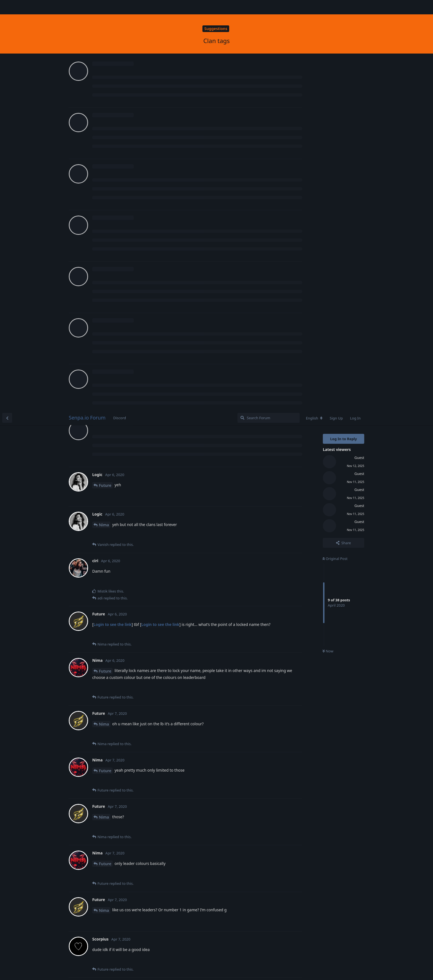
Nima (104, 114)
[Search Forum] (269, 7)
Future (105, 75)
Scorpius (107, 585)
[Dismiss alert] (131, 969)
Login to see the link (113, 214)
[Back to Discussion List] (7, 7)
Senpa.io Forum (87, 7)
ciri (102, 725)
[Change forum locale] (314, 7)
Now (328, 241)
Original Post (335, 148)
